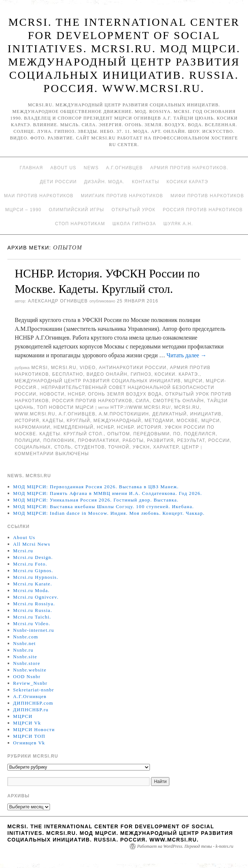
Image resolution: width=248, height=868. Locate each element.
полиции (27, 440)
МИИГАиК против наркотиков (122, 196)
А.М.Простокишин (124, 414)
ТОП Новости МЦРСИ (65, 407)
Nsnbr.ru (24, 650)
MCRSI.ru (187, 407)
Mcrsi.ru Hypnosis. (36, 577)
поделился (200, 434)
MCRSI (39, 368)
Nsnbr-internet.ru (34, 630)
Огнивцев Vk (29, 743)
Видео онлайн (107, 374)
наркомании (33, 427)
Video (88, 368)
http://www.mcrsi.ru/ (141, 407)
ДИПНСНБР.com (33, 703)
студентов (90, 447)
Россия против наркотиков (203, 210)
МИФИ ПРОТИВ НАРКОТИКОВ (207, 196)
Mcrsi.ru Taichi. (32, 617)
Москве (187, 421)
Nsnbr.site (25, 657)
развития (160, 440)
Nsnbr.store (27, 663)
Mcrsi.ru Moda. (31, 590)
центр (191, 447)
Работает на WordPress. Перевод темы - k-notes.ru (185, 846)
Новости (52, 394)
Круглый (79, 421)
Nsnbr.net (25, 643)
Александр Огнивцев (58, 301)
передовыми (152, 434)
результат (191, 440)
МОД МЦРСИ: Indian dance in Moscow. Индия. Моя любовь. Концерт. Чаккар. (109, 513)
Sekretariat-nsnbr (34, 690)
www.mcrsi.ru (35, 414)
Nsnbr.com (26, 637)
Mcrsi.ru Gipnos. (33, 571)
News (91, 168)
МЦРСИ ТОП (29, 736)
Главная (31, 168)
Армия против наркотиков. (189, 168)
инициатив (206, 414)
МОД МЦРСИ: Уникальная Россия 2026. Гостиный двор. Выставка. (96, 500)
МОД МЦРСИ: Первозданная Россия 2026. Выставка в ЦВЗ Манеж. (96, 487)
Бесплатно (68, 374)
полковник (59, 440)
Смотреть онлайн (178, 401)
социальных (33, 447)
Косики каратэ (187, 182)
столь (63, 447)
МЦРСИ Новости (34, 729)
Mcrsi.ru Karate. (33, 584)
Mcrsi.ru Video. (32, 623)
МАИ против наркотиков (39, 196)
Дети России (58, 182)
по (177, 434)
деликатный (169, 414)
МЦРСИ (193, 381)
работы (133, 440)
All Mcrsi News (32, 544)
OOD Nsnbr (27, 676)
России (219, 440)
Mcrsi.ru (64, 368)
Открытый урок (133, 210)
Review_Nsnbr (30, 683)
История (27, 421)
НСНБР (76, 394)
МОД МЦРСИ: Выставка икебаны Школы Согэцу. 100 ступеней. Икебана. (104, 506)
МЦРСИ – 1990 (23, 210)
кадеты (53, 421)
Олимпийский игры (77, 210)
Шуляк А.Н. (178, 224)
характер (166, 447)
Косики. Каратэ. (177, 374)
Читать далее (186, 355)
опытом (119, 434)
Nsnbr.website (30, 670)
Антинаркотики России (133, 368)
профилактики (98, 440)
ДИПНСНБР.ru (31, 710)
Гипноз (141, 374)
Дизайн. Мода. (104, 182)
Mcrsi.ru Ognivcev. (36, 597)
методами (159, 421)
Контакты (145, 182)
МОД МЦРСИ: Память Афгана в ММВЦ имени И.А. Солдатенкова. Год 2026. (108, 493)
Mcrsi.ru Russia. (33, 610)
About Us (63, 168)
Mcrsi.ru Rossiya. (34, 604)
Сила (143, 401)
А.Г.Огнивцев (125, 168)
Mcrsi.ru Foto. (30, 564)
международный (117, 421)
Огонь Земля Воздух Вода (125, 394)
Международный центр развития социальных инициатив (98, 381)
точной (119, 447)
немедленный (73, 427)
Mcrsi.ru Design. (33, 557)
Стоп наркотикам (80, 224)
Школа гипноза (134, 224)
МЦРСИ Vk (27, 723)
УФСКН (141, 447)
